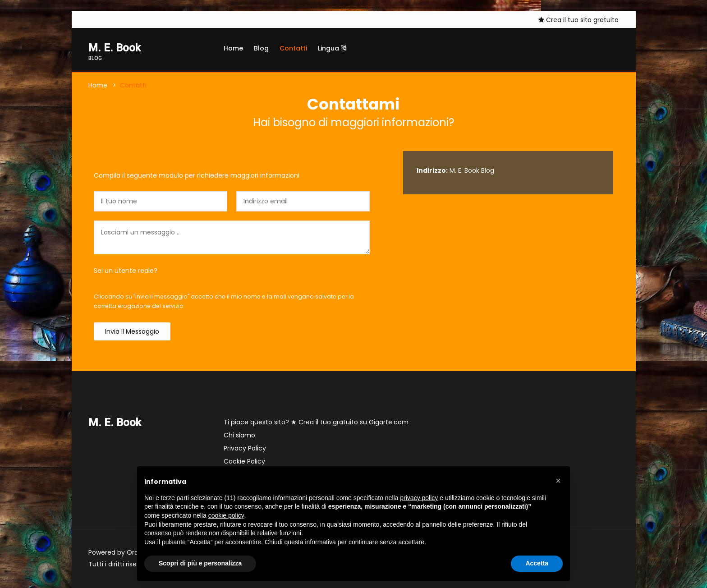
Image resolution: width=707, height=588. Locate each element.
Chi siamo (239, 435)
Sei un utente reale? (126, 271)
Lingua (332, 48)
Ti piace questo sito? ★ (316, 422)
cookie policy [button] (226, 515)
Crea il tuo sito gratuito (578, 20)
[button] (558, 481)
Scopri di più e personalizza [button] (200, 563)
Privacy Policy (245, 448)
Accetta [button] (537, 563)
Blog (261, 48)
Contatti (293, 48)
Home (233, 48)
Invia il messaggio (132, 331)
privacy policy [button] (419, 498)
